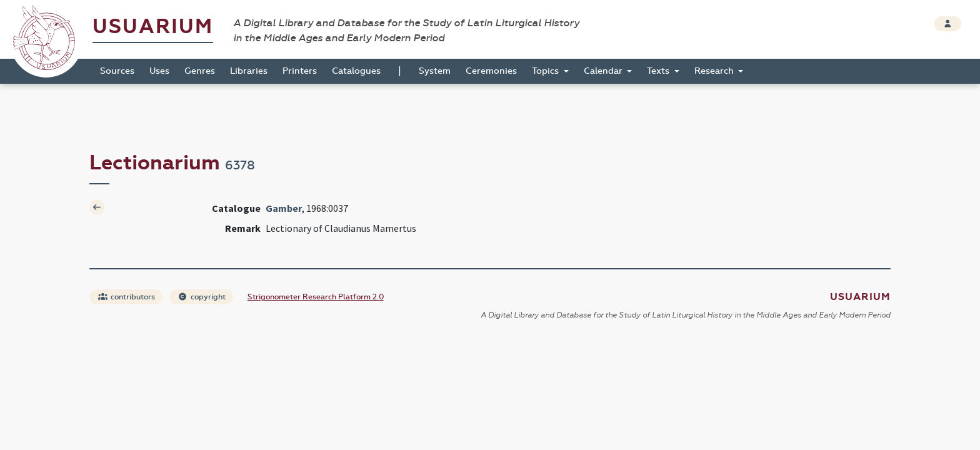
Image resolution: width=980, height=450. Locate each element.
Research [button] (715, 71)
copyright (202, 297)
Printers (300, 71)
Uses (159, 71)
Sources (117, 71)
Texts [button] (659, 71)
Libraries (249, 71)
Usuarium (153, 27)
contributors (127, 297)
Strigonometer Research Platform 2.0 (316, 297)
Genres (200, 71)
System (435, 71)
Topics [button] (547, 71)
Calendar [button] (604, 71)
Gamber (284, 208)
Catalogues (356, 71)
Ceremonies (491, 71)
